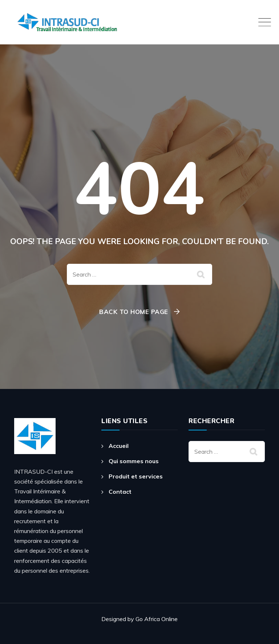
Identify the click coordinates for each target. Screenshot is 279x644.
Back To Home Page (134, 312)
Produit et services (136, 476)
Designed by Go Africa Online (139, 619)
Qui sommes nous (134, 461)
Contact (120, 492)
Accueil (119, 446)
